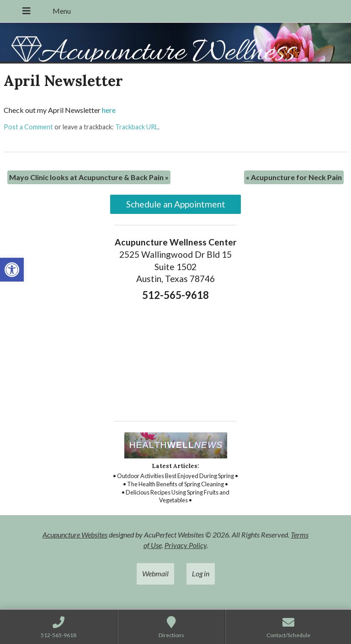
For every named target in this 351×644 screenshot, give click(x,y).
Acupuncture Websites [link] (75, 535)
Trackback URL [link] (137, 127)
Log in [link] (201, 573)
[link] (12, 270)
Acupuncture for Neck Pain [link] (294, 177)
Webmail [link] (155, 573)
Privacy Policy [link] (186, 545)
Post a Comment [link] (28, 127)
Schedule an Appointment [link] (176, 204)
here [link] (109, 110)
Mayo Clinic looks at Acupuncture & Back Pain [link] (89, 177)
